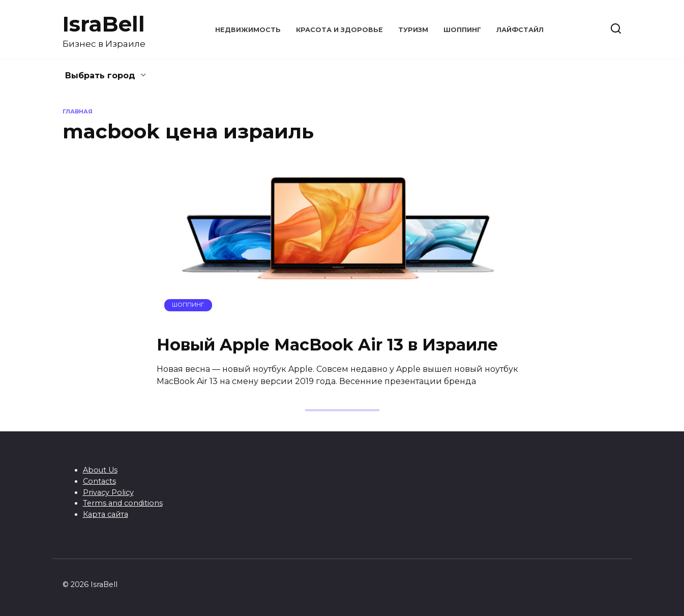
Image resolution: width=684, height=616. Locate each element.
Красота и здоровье (339, 30)
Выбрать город (100, 76)
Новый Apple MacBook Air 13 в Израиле (327, 345)
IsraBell (104, 24)
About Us (100, 470)
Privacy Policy (108, 492)
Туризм (413, 30)
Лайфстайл (520, 30)
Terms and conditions (123, 503)
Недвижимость (248, 30)
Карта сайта (106, 514)
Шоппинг (462, 30)
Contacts (99, 481)
